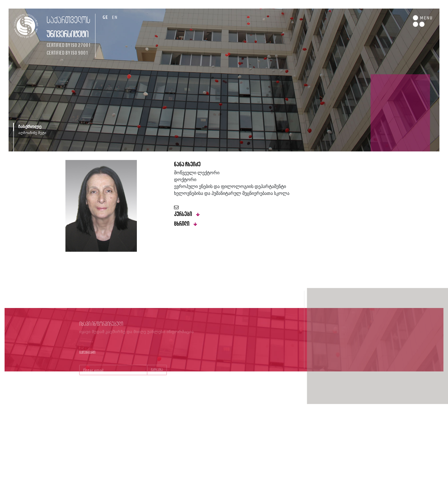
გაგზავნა (157, 374)
